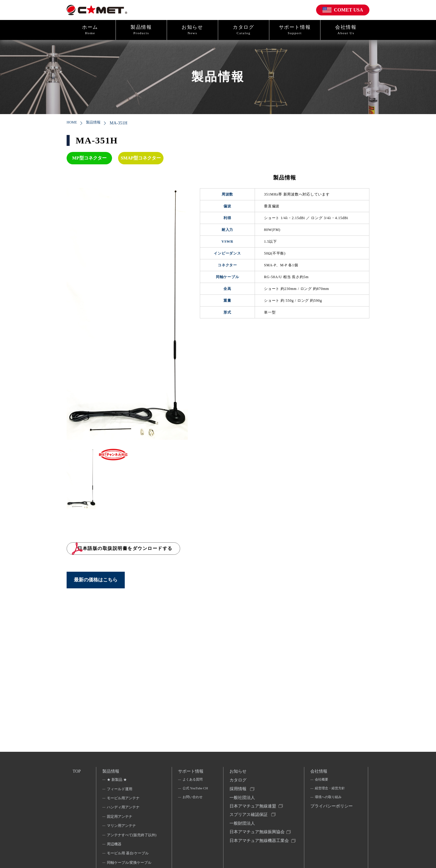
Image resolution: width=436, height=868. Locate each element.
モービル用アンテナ (124, 800)
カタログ (244, 30)
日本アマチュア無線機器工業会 (257, 852)
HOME (73, 123)
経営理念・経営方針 (330, 790)
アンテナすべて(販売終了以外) (130, 840)
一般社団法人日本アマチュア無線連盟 (253, 806)
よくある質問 (193, 781)
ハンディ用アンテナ (124, 809)
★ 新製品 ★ (117, 781)
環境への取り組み (329, 800)
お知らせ (192, 30)
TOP (77, 771)
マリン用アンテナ (122, 827)
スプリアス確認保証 (249, 819)
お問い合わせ (193, 807)
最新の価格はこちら (96, 585)
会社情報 (346, 30)
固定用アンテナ (120, 818)
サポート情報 (295, 30)
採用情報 (238, 792)
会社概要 (321, 781)
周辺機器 (114, 853)
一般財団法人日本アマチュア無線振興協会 (257, 833)
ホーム (90, 30)
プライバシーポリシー (330, 814)
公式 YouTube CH (192, 794)
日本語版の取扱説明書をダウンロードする (144, 551)
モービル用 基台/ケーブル (128, 863)
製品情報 (141, 30)
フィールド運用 (120, 790)
